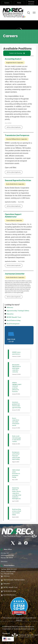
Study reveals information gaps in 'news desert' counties (17, 439)
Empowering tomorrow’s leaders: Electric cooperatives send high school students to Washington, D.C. (17, 493)
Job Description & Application (14, 127)
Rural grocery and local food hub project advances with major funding (16, 456)
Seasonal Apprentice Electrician (18, 180)
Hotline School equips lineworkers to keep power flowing (16, 474)
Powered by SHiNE (6, 636)
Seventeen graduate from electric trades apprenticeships (16, 405)
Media (19, 3)
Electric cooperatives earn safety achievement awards (16, 422)
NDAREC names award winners (16, 353)
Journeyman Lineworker (15, 274)
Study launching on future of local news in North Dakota (17, 512)
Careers (7, 3)
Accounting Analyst (13, 59)
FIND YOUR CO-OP (11, 337)
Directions (4, 561)
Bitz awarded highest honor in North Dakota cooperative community (16, 368)
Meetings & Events (31, 3)
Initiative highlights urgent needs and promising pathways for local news (17, 387)
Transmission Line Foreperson (17, 135)
